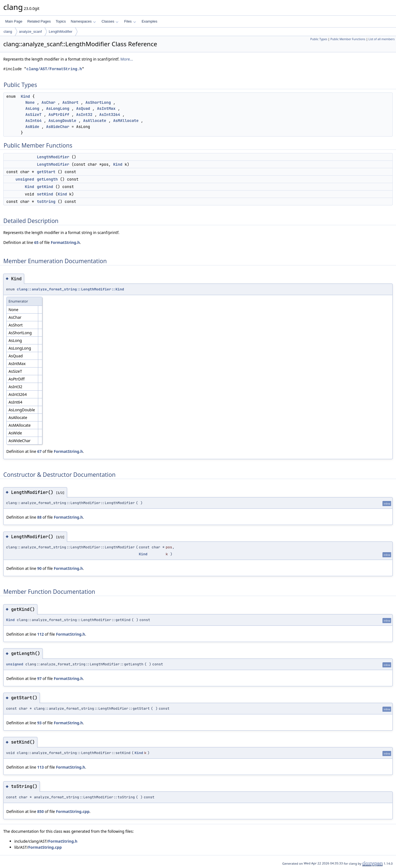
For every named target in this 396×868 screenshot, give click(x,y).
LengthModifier (61, 32)
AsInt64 (33, 121)
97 (39, 678)
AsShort (71, 102)
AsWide (32, 127)
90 (39, 568)
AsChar (48, 102)
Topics (61, 21)
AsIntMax (106, 108)
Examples (149, 21)
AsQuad (83, 108)
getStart (46, 172)
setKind (45, 194)
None (30, 102)
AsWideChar (58, 127)
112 (40, 634)
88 (39, 517)
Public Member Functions (348, 39)
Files (130, 21)
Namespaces (83, 21)
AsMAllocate (126, 121)
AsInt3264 (110, 115)
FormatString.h (65, 242)
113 (40, 767)
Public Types (319, 39)
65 (36, 242)
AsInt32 (84, 115)
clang (8, 32)
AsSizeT (33, 115)
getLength (47, 179)
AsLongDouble (62, 121)
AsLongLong (58, 108)
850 (40, 811)
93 (39, 723)
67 (39, 451)
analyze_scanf (30, 32)
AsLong (32, 108)
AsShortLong (98, 102)
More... (127, 59)
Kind (25, 96)
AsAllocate (95, 121)
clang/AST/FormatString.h (54, 69)
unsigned (25, 179)
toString (46, 202)
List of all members (382, 39)
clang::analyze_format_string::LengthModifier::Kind (70, 289)
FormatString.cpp (73, 811)
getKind (45, 187)
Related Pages (39, 21)
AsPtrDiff (59, 115)
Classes (110, 21)
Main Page (14, 21)
